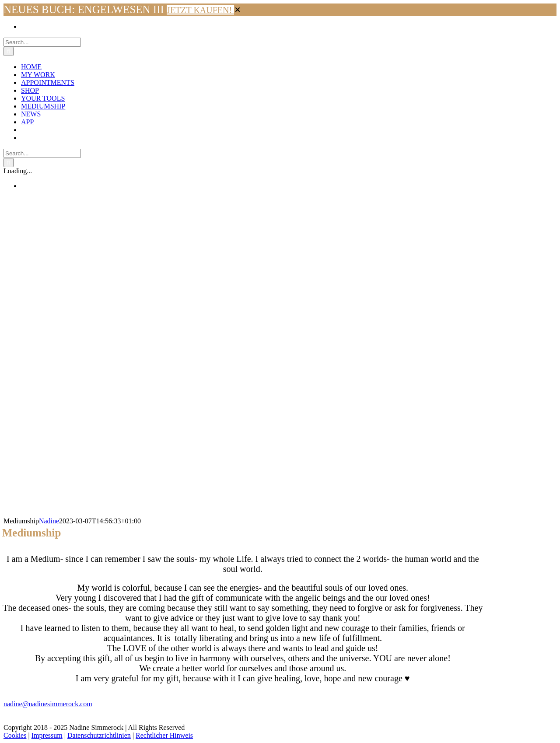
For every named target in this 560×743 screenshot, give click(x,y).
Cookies (15, 735)
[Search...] (42, 42)
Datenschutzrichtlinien (99, 735)
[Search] (9, 51)
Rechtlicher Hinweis (164, 735)
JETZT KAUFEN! (200, 10)
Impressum (47, 735)
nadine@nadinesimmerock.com (48, 704)
